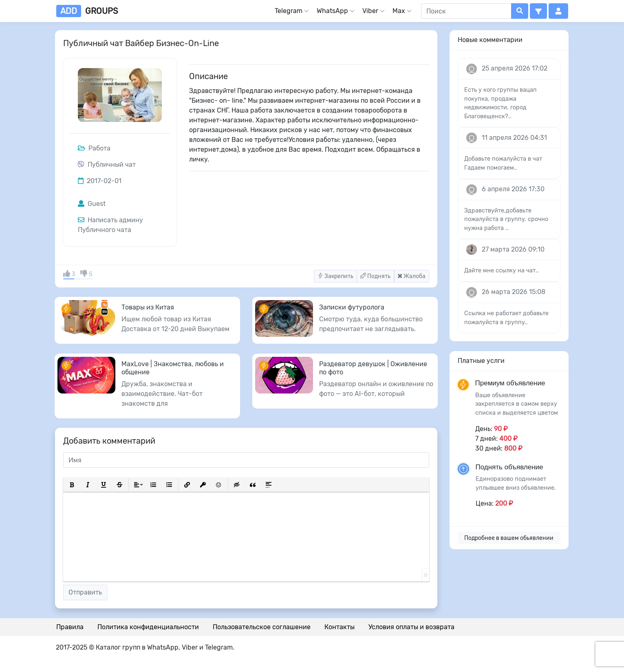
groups (87, 11)
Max (399, 11)
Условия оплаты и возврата (411, 627)
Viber (370, 11)
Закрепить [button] (335, 276)
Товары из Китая (148, 307)
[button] (538, 11)
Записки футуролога (352, 307)
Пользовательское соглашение (262, 627)
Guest (92, 204)
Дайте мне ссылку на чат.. (502, 271)
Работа (94, 148)
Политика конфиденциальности (148, 627)
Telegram (289, 11)
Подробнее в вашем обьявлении (509, 538)
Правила (70, 627)
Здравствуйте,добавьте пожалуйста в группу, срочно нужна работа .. (506, 219)
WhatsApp (332, 11)
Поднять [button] (375, 276)
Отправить (85, 592)
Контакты (340, 627)
